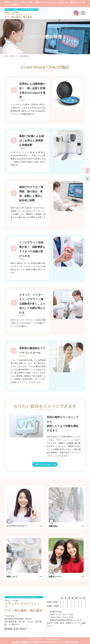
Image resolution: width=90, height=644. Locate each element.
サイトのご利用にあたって (53, 639)
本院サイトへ (72, 623)
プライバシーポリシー (35, 639)
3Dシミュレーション (43, 464)
